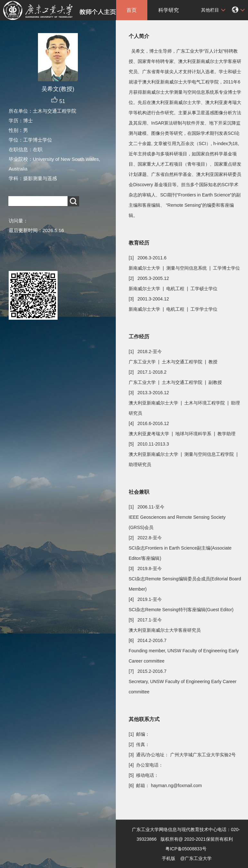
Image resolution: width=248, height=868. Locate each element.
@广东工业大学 (196, 858)
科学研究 (169, 10)
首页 (132, 10)
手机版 (169, 858)
